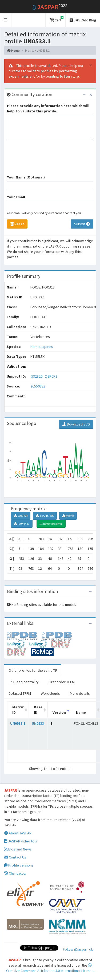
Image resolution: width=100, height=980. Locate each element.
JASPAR (21, 516)
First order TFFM (62, 682)
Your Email (16, 197)
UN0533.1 (18, 723)
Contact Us (15, 857)
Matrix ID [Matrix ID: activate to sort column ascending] (18, 710)
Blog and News (18, 849)
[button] (6, 20)
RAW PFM (22, 524)
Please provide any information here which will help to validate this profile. (48, 108)
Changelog (15, 873)
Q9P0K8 (51, 376)
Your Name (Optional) (26, 177)
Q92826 (37, 376)
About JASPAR (18, 833)
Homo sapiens (42, 347)
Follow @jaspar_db (78, 949)
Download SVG (76, 424)
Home (13, 50)
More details (80, 693)
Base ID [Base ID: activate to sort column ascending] (38, 710)
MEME (68, 516)
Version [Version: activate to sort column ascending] (59, 712)
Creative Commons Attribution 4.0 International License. (50, 968)
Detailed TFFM (20, 693)
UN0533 (38, 723)
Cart (57, 19)
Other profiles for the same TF (33, 670)
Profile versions (19, 865)
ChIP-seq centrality (24, 682)
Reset (17, 224)
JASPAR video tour (21, 841)
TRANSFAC (45, 516)
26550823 (38, 386)
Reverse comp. (51, 524)
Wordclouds (50, 693)
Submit (82, 224)
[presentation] (47, 160)
